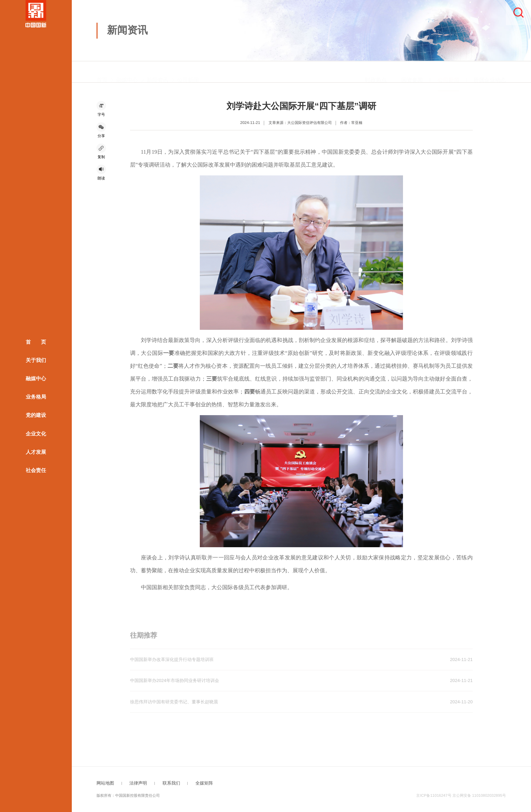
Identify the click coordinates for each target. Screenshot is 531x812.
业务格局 (36, 397)
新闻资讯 (157, 71)
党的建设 (36, 415)
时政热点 (376, 71)
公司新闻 (188, 71)
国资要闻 (412, 71)
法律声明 (138, 783)
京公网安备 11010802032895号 (479, 795)
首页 (102, 71)
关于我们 (36, 360)
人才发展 (36, 452)
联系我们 (171, 783)
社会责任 (36, 470)
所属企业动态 (490, 71)
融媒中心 (36, 379)
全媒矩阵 (204, 783)
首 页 (36, 342)
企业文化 (36, 433)
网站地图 (105, 783)
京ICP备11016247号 (434, 795)
